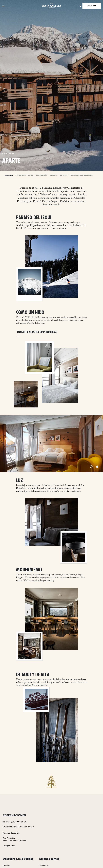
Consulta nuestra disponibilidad (37, 332)
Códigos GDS (9, 846)
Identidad (9, 175)
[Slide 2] (97, 467)
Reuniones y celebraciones (82, 175)
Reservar (92, 6)
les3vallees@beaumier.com (22, 827)
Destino (6, 866)
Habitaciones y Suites (24, 175)
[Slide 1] (91, 467)
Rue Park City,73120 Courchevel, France (15, 839)
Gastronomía (41, 175)
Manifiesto (44, 866)
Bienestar (54, 175)
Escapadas (64, 175)
